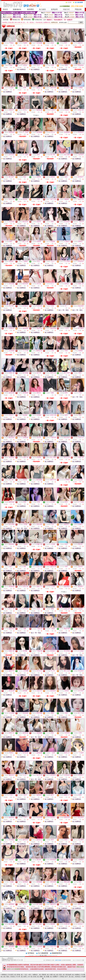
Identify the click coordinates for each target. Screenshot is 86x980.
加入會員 (42, 9)
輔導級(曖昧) (27, 20)
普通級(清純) (39, 20)
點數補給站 (17, 9)
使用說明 (54, 9)
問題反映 (78, 9)
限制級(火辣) (16, 20)
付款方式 (66, 9)
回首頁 (5, 9)
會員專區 (30, 9)
